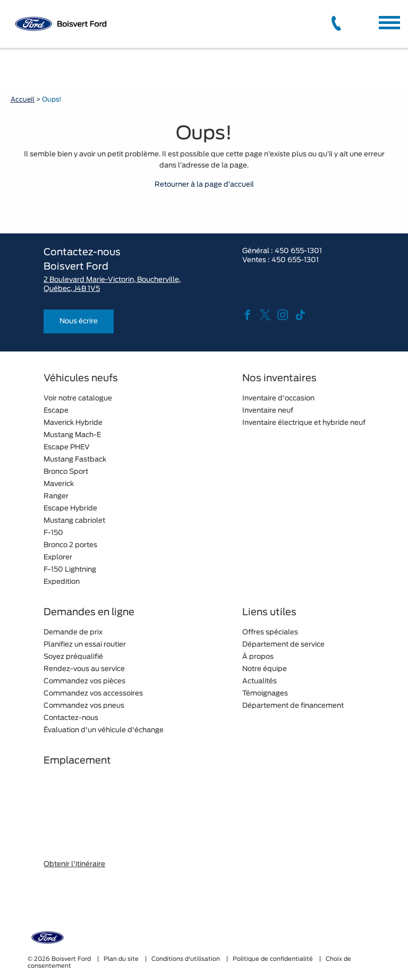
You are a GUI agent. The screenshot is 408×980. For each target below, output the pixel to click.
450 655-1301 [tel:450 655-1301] (295, 260)
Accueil (23, 99)
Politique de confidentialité (274, 959)
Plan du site (122, 959)
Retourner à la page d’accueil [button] (204, 185)
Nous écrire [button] (79, 321)
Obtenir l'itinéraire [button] (74, 864)
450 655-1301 (298, 251)
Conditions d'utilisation (186, 959)
